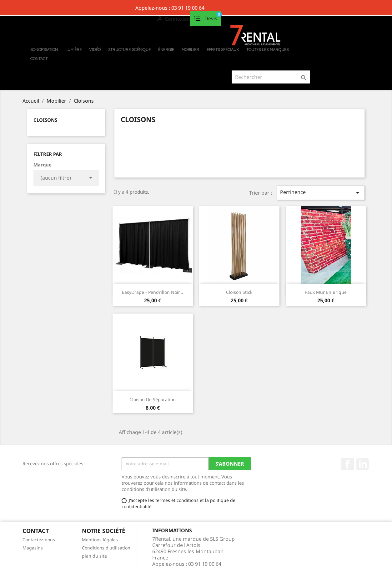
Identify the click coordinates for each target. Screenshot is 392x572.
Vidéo (95, 49)
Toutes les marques (267, 49)
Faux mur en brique (326, 292)
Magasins (33, 548)
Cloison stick (239, 292)
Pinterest (363, 464)
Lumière (73, 49)
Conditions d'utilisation (106, 548)
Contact (39, 59)
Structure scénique (129, 49)
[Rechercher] (271, 77)
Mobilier (190, 49)
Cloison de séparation (153, 399)
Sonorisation (44, 49)
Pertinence (321, 193)
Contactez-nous (39, 540)
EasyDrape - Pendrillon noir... (153, 292)
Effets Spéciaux (223, 49)
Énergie (166, 49)
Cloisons (45, 120)
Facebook (348, 464)
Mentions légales (100, 540)
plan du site (94, 556)
